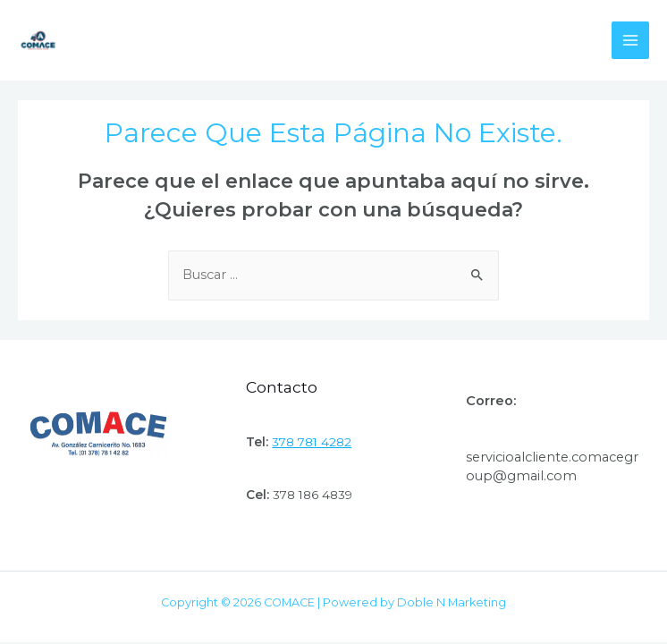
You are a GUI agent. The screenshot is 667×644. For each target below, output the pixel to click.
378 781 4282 (312, 442)
